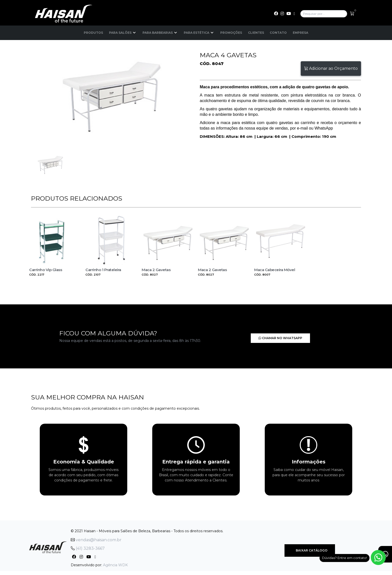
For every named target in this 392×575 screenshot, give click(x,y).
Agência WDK (115, 563)
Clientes (256, 33)
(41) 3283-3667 (88, 546)
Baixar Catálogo (310, 548)
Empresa (301, 33)
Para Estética (199, 33)
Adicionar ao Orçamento (331, 68)
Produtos (93, 33)
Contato (278, 33)
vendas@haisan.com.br (96, 538)
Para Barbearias (160, 33)
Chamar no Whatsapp (264, 336)
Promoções (231, 33)
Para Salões (122, 33)
